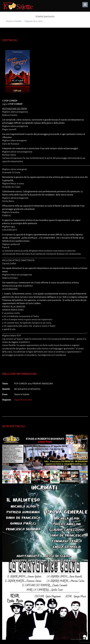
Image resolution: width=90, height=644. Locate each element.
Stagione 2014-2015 (23, 400)
